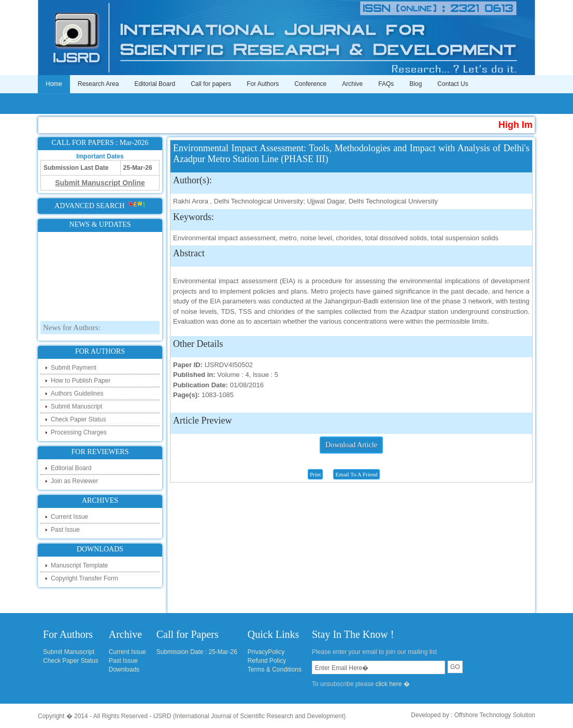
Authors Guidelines (77, 394)
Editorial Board (155, 84)
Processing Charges (79, 432)
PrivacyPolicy (266, 652)
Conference (310, 84)
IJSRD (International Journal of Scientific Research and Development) (250, 716)
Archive (352, 84)
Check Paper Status (78, 419)
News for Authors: (72, 335)
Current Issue (69, 517)
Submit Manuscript (76, 406)
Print (315, 474)
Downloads (124, 669)
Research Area (98, 84)
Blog (416, 84)
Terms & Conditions (275, 669)
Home (54, 84)
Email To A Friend (356, 474)
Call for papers (211, 84)
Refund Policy (267, 661)
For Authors (263, 84)
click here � (393, 684)
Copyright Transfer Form (84, 578)
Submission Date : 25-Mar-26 (197, 652)
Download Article (351, 445)
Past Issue (65, 530)
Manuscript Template (80, 565)
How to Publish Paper (81, 381)
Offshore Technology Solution (495, 715)
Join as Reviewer (74, 481)
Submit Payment (74, 368)
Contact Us (453, 84)
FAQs (386, 84)
